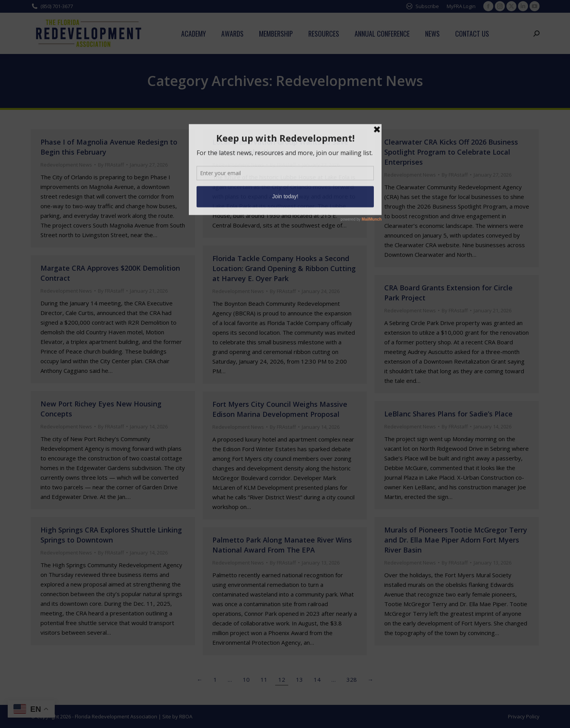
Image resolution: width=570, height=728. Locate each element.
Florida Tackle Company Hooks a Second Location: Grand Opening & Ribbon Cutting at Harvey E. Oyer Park (284, 268)
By (111, 165)
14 (317, 679)
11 (264, 679)
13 (299, 679)
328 (352, 679)
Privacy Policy (524, 716)
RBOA (186, 716)
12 (282, 679)
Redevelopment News (66, 165)
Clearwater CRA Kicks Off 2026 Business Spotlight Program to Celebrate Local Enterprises (451, 152)
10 (246, 679)
